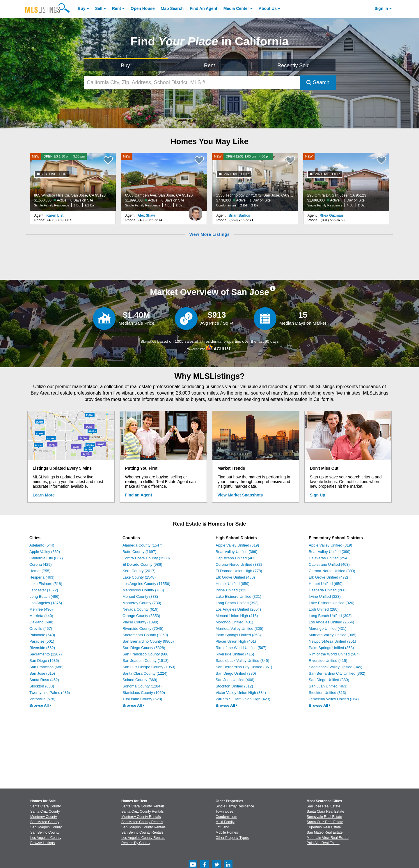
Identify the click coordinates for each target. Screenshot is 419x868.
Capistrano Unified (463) (236, 558)
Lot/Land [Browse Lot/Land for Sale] (222, 827)
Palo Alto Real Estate (323, 843)
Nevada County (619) (141, 609)
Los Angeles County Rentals (143, 838)
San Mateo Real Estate (325, 832)
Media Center (236, 8)
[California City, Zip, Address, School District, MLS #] (192, 83)
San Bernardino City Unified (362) (337, 673)
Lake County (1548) (139, 577)
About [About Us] (268, 8)
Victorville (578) (42, 699)
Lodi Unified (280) (324, 609)
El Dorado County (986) (142, 564)
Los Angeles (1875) (46, 603)
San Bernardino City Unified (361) (244, 667)
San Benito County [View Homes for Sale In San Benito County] (45, 832)
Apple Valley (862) (45, 552)
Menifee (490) (41, 609)
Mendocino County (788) (143, 590)
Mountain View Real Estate (328, 838)
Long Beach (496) (44, 596)
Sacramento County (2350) (145, 635)
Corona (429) (41, 564)
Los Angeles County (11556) (146, 584)
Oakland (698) (41, 622)
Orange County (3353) (141, 616)
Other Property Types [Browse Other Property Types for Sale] (232, 838)
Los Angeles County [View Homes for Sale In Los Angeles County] (46, 838)
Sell (99, 8)
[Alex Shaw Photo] (196, 211)
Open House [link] (143, 8)
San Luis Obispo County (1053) (149, 667)
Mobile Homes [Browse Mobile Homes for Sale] (227, 832)
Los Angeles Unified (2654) (238, 609)
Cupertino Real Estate (324, 827)
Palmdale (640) (42, 635)
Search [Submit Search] (318, 82)
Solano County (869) (140, 680)
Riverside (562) (42, 648)
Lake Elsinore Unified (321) (238, 596)
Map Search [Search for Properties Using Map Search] (172, 8)
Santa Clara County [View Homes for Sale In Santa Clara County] (46, 806)
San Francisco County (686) (146, 654)
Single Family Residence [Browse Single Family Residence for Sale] (235, 806)
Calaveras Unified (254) (329, 558)
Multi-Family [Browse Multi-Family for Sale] (225, 822)
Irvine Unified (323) (232, 590)
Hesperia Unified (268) (328, 590)
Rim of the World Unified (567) (241, 648)
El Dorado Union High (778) (239, 571)
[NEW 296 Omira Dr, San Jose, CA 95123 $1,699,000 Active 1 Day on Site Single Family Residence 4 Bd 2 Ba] (346, 182)
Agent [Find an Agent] (204, 8)
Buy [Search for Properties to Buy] (126, 66)
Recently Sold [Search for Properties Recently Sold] (293, 66)
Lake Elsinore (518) (46, 584)
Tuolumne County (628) (142, 699)
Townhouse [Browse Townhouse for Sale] (224, 812)
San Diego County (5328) (144, 648)
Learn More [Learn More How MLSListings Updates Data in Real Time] (44, 495)
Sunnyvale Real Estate (324, 817)
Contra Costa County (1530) (146, 558)
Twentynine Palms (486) (50, 693)
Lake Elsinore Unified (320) (332, 603)
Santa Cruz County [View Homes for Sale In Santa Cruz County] (45, 812)
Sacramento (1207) (46, 654)
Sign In (381, 8)
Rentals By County (136, 843)
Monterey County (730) (142, 603)
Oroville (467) (41, 629)
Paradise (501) (42, 641)
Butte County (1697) (139, 552)
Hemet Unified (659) (232, 584)
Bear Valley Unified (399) (237, 552)
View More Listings (209, 234)
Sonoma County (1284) (142, 686)
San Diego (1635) (44, 661)
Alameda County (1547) (142, 545)
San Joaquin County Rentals (143, 827)
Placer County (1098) (140, 622)
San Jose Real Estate (323, 806)
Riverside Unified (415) (235, 654)
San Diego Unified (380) (236, 673)
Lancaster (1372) (44, 590)
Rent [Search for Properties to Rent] (210, 66)
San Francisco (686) (46, 667)
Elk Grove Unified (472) (328, 577)
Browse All (40, 705)
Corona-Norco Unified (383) (239, 564)
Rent (117, 8)
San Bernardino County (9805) (148, 641)
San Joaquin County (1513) (145, 661)
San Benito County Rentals (142, 832)
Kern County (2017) (139, 571)
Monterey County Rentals (141, 817)
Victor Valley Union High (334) (241, 693)
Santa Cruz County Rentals (142, 812)
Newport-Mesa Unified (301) (332, 641)
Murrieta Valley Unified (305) (239, 629)
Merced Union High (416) (237, 616)
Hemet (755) (40, 571)
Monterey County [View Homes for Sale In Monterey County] (44, 817)
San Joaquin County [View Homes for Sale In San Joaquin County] (46, 827)
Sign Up (318, 495)
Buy (81, 8)
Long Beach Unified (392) (237, 603)
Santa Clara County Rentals (143, 806)
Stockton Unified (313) (327, 693)
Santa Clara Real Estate (325, 812)
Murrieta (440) (41, 616)
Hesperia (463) (42, 577)
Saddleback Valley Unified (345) (242, 661)
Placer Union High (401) (236, 641)
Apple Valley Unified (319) (237, 545)
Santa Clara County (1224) (145, 673)
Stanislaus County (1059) (144, 693)
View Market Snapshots (240, 495)
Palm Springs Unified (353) (238, 635)
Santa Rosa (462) (44, 680)
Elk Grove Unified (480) (235, 577)
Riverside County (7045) (143, 629)
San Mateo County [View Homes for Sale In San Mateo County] (45, 822)
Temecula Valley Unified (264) (334, 699)
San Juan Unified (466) (235, 680)
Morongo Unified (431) (234, 622)
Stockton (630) (42, 686)
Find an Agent (139, 495)
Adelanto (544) (42, 545)
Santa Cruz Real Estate (325, 822)
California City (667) (46, 558)
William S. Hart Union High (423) (243, 699)
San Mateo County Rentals (142, 822)
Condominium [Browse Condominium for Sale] (226, 817)
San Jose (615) (42, 673)
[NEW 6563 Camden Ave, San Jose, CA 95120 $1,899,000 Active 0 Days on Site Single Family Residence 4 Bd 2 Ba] (164, 182)
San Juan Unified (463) (328, 686)
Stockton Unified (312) (234, 686)
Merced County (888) (140, 596)
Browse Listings (42, 843)
